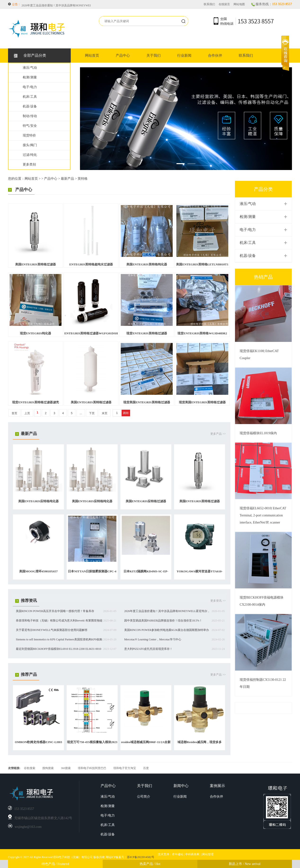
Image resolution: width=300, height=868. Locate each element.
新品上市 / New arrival (245, 864)
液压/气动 (30, 68)
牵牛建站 (178, 854)
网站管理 (208, 854)
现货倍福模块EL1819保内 (258, 433)
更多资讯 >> (218, 601)
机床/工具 (30, 97)
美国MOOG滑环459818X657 (38, 571)
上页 (27, 413)
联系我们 (209, 4)
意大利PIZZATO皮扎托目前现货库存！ (148, 649)
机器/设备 (30, 106)
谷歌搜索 (30, 768)
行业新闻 (184, 55)
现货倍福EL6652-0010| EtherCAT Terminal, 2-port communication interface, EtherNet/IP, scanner (263, 515)
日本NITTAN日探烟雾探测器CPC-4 (92, 571)
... (81, 413)
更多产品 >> (218, 434)
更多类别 (29, 164)
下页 (92, 413)
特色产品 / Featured (55, 864)
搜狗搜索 (48, 768)
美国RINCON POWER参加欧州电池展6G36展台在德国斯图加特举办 (167, 630)
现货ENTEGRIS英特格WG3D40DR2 (202, 333)
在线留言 (224, 4)
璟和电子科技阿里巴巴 (92, 768)
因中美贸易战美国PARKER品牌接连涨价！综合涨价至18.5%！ (163, 621)
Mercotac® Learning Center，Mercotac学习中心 (153, 639)
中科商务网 (192, 854)
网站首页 (92, 55)
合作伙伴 (215, 55)
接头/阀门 (30, 145)
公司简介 (144, 797)
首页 (14, 413)
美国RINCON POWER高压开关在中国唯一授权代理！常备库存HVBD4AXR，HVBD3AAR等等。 (82, 4)
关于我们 (154, 55)
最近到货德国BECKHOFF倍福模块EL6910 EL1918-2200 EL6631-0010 (59, 649)
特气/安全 (30, 126)
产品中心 (123, 55)
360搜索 (66, 768)
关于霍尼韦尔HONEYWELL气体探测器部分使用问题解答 (52, 630)
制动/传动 (30, 116)
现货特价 (29, 135)
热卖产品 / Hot (150, 864)
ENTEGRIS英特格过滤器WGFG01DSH (91, 333)
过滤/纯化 (30, 155)
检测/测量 (30, 77)
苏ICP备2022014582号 (141, 857)
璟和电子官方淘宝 (125, 768)
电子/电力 (30, 87)
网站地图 (239, 4)
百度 (146, 768)
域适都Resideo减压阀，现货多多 (199, 742)
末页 (105, 413)
